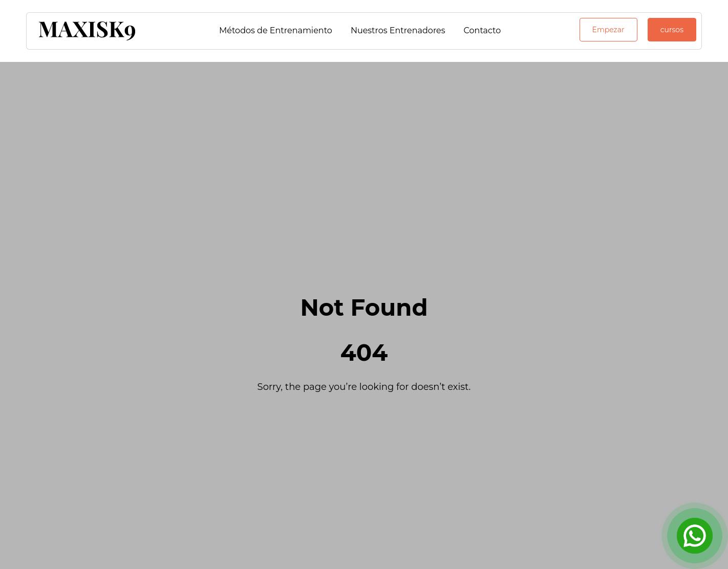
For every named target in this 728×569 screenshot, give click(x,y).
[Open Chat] (695, 536)
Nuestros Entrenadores (398, 30)
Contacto (483, 30)
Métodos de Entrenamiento (276, 30)
